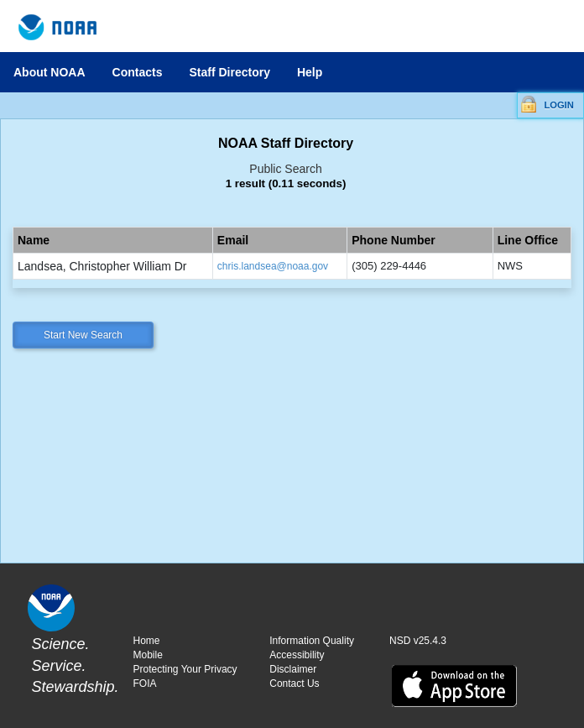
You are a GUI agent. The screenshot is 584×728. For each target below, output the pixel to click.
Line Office (528, 240)
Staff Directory (229, 72)
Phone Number (394, 240)
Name (34, 240)
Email (233, 240)
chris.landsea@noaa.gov (273, 266)
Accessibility (297, 655)
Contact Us (294, 683)
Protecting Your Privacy (185, 669)
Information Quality (312, 641)
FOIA (145, 683)
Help (310, 72)
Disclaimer (293, 669)
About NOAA (50, 72)
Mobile (148, 655)
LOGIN (558, 105)
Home (147, 641)
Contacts (138, 72)
